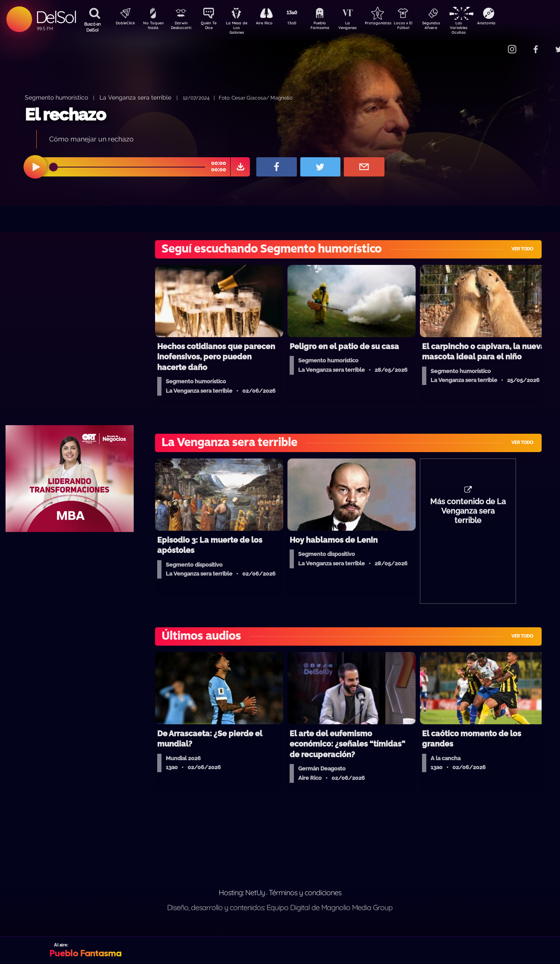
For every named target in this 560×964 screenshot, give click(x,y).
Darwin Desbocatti (182, 27)
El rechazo (65, 114)
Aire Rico (272, 24)
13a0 (302, 24)
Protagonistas (391, 24)
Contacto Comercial (494, 44)
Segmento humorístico (56, 97)
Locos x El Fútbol (421, 27)
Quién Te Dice (212, 27)
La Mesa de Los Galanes (242, 28)
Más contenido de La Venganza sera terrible (468, 515)
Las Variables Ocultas (481, 28)
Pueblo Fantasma (331, 27)
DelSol (56, 17)
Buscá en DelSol (92, 27)
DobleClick (122, 24)
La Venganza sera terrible (135, 97)
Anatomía (511, 24)
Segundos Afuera (451, 27)
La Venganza (362, 27)
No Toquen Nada (152, 27)
